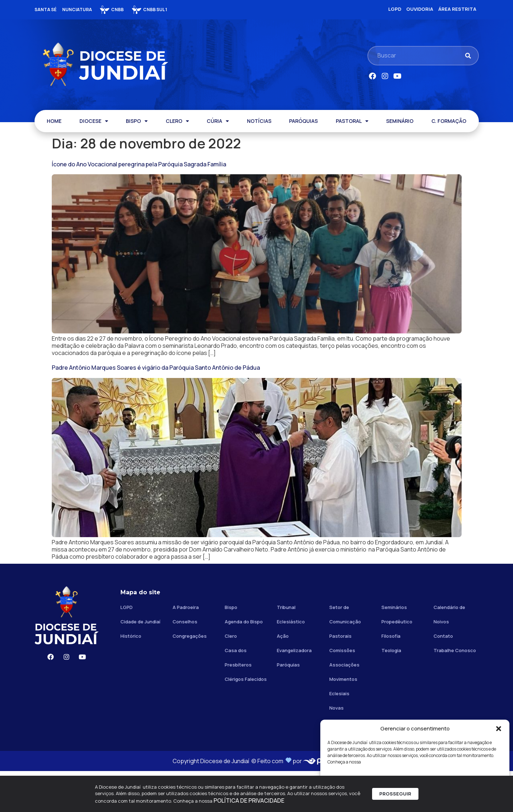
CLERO (177, 121)
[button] (499, 729)
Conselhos (185, 663)
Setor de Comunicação (345, 655)
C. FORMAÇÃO (449, 121)
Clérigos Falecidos (246, 720)
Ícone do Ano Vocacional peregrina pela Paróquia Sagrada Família (139, 164)
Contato (443, 677)
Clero (231, 677)
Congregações (190, 677)
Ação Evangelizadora (294, 684)
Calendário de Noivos (449, 655)
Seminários (394, 648)
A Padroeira (186, 648)
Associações (344, 706)
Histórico (131, 677)
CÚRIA (218, 121)
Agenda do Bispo (244, 663)
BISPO (137, 121)
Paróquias (288, 706)
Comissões (342, 691)
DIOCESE (94, 121)
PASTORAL (352, 121)
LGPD (127, 648)
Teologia (391, 691)
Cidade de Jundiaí (140, 663)
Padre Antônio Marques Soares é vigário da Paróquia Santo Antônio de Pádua (156, 388)
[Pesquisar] (468, 56)
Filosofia (391, 677)
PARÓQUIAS (303, 121)
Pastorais (340, 677)
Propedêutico (397, 663)
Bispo (231, 648)
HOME (54, 121)
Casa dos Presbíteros (238, 698)
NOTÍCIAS (259, 121)
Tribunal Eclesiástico (291, 655)
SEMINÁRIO (400, 121)
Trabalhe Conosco (455, 691)
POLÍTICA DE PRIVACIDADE (249, 801)
